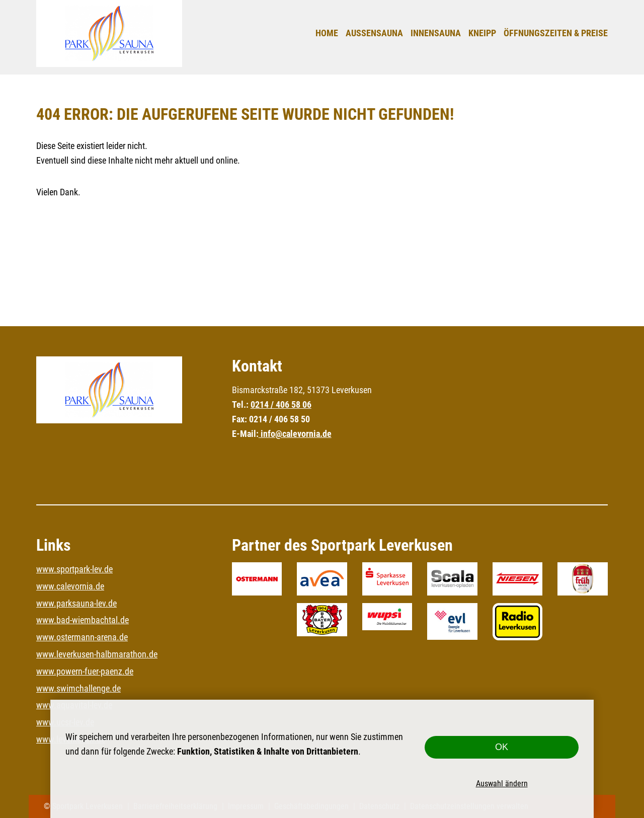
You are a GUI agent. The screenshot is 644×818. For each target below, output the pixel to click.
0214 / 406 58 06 (281, 404)
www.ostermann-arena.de (82, 637)
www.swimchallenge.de (78, 688)
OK (502, 747)
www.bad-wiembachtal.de (83, 620)
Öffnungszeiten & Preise (556, 33)
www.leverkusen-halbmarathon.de (97, 654)
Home (327, 33)
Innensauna (436, 33)
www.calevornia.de (70, 586)
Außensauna (374, 33)
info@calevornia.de (295, 434)
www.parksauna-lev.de (76, 603)
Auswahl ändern (502, 783)
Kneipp (482, 33)
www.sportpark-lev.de (74, 569)
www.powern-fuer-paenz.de (85, 671)
